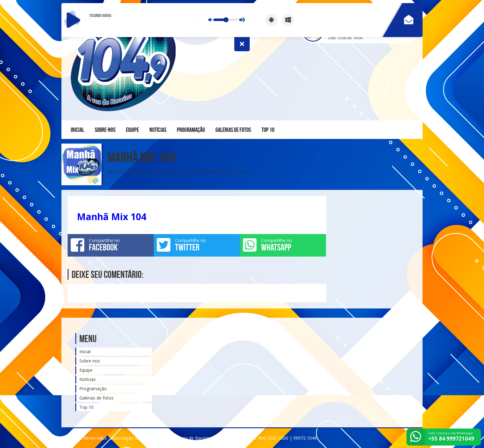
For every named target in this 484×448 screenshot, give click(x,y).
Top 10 (268, 130)
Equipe (132, 130)
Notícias (158, 130)
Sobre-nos (105, 130)
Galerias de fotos (233, 130)
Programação (191, 130)
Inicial (77, 130)
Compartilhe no (111, 245)
